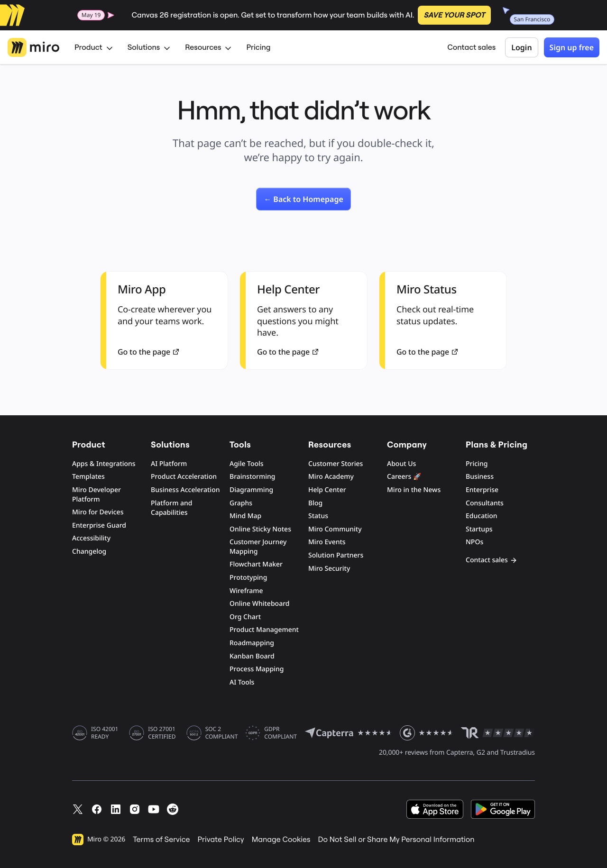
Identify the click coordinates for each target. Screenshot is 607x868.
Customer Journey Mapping (258, 547)
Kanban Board (252, 656)
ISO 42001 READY (105, 733)
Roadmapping (252, 643)
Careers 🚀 (404, 477)
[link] (303, 199)
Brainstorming (253, 477)
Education (482, 516)
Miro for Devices (98, 512)
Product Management (264, 630)
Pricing (258, 47)
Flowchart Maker (256, 564)
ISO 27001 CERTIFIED (162, 733)
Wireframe (246, 591)
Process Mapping (257, 669)
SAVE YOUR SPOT (454, 15)
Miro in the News (414, 490)
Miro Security (329, 569)
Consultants (485, 503)
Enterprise (482, 490)
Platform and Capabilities (172, 508)
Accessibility (91, 538)
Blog (315, 503)
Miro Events (327, 542)
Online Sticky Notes (260, 529)
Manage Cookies (281, 840)
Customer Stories (336, 464)
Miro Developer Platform (97, 495)
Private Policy (221, 840)
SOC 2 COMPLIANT (222, 733)
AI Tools (242, 682)
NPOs (474, 542)
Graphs (241, 503)
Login (521, 47)
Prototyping (248, 578)
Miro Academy (331, 477)
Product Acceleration (184, 477)
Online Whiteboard (259, 604)
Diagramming (251, 490)
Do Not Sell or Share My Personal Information (396, 840)
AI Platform (169, 464)
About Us (401, 464)
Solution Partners (336, 555)
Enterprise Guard (99, 525)
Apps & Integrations (104, 464)
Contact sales (471, 47)
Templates (88, 477)
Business (480, 477)
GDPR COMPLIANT (281, 733)
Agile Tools (247, 464)
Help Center (327, 490)
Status (318, 516)
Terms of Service (161, 840)
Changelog (89, 552)
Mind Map (245, 516)
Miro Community (335, 529)
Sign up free (572, 47)
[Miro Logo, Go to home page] (33, 47)
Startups (479, 529)
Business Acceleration (185, 490)
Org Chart (245, 617)
